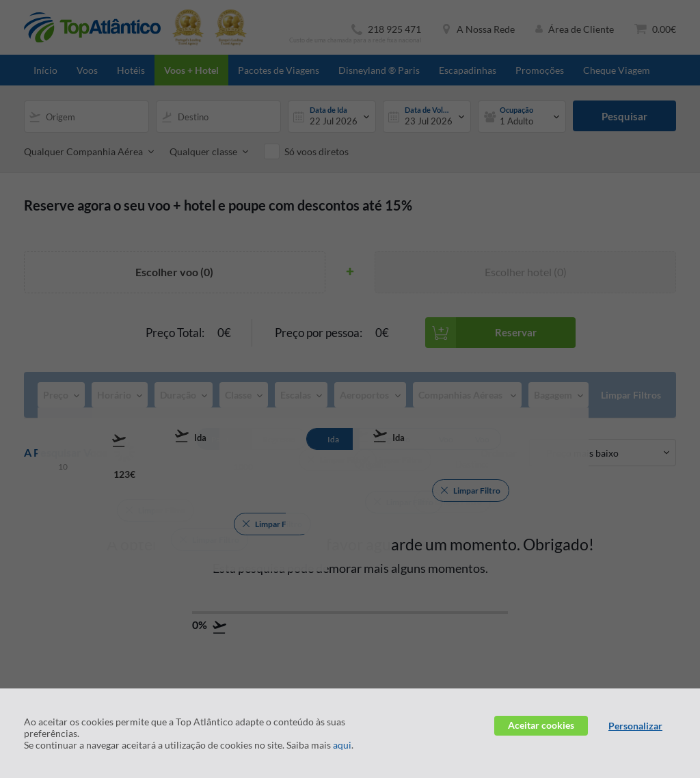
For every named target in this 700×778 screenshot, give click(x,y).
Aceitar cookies (541, 725)
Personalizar (635, 726)
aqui (342, 745)
